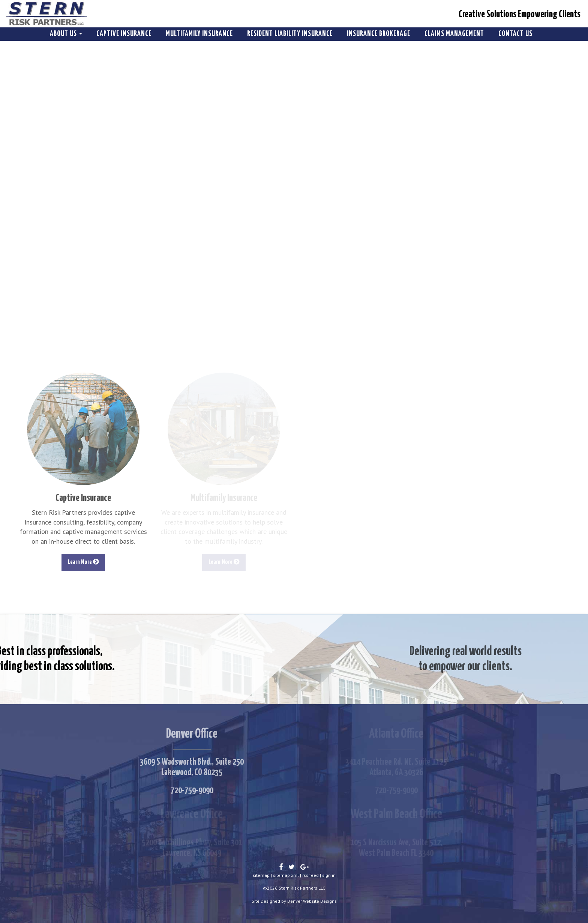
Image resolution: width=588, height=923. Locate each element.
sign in (329, 875)
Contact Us (515, 34)
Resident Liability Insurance (290, 34)
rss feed (310, 875)
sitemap (261, 875)
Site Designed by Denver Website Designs (294, 901)
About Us (66, 34)
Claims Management (454, 34)
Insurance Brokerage (379, 34)
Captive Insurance (124, 34)
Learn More (83, 562)
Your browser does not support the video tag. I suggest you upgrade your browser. (294, 188)
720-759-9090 (192, 791)
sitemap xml (286, 875)
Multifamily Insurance (199, 34)
